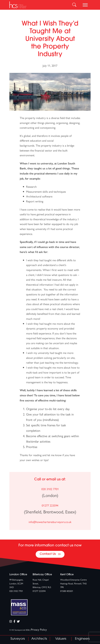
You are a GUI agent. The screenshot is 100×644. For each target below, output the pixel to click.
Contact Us (50, 554)
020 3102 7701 (50, 489)
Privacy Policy (39, 629)
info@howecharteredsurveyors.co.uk (50, 522)
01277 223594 (50, 505)
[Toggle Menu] (85, 5)
